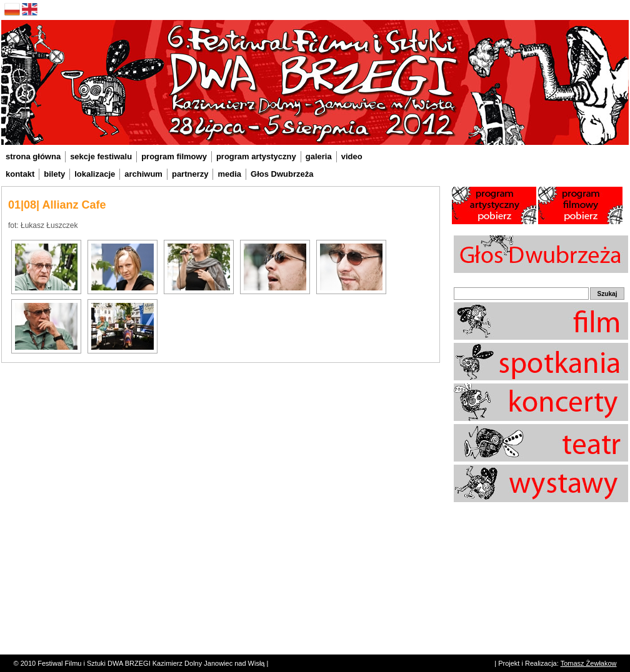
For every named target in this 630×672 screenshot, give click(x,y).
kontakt (20, 174)
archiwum (143, 174)
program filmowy (174, 156)
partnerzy (190, 174)
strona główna (33, 156)
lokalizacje (95, 174)
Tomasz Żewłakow (589, 663)
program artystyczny (256, 156)
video (352, 156)
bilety (54, 174)
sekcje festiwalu (101, 156)
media (229, 174)
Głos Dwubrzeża (282, 174)
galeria (319, 156)
